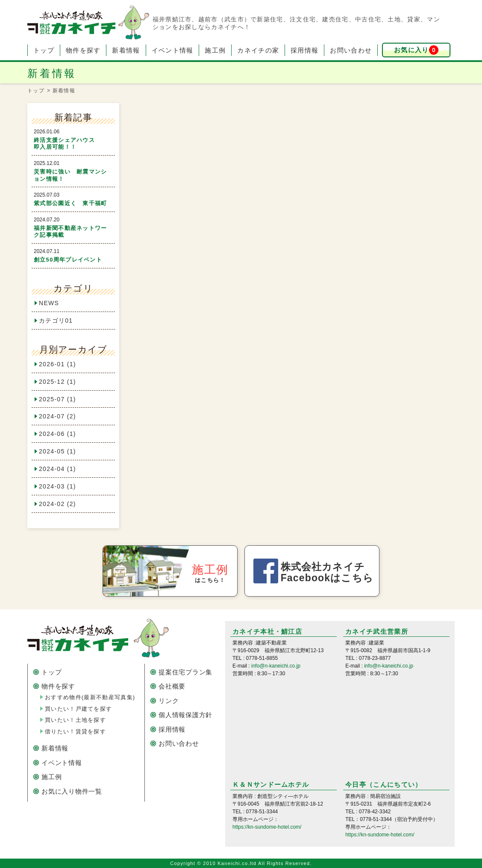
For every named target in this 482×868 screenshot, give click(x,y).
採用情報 (304, 50)
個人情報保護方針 (185, 715)
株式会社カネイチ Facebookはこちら (327, 572)
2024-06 (57, 434)
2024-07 (57, 416)
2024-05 (57, 451)
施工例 (215, 50)
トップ (44, 50)
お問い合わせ (351, 50)
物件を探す (83, 50)
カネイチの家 (258, 50)
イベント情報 (173, 50)
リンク (169, 701)
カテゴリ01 (56, 321)
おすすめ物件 (90, 697)
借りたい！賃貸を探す (75, 731)
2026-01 (57, 364)
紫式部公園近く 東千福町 (71, 203)
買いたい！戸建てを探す (78, 709)
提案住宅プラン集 (185, 672)
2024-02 (57, 504)
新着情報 (126, 50)
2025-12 (57, 382)
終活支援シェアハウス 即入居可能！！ (76, 144)
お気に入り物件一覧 (72, 791)
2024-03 (57, 486)
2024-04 (57, 469)
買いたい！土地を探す (75, 720)
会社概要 (172, 686)
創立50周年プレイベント (68, 260)
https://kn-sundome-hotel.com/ (267, 827)
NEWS (49, 303)
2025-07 (57, 399)
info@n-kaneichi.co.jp (276, 666)
